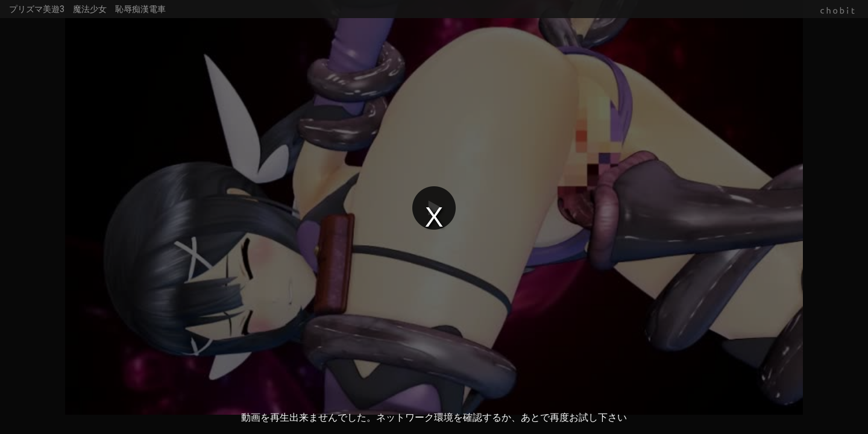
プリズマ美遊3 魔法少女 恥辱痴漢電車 (87, 9)
